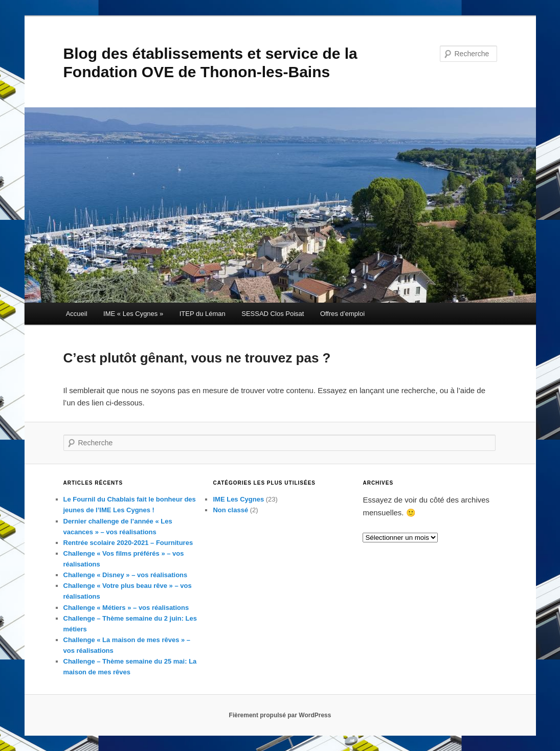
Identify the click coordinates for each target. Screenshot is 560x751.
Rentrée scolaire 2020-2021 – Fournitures (128, 543)
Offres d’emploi (342, 314)
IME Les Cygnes (238, 499)
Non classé (230, 510)
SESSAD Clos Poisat (273, 314)
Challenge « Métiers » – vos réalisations (126, 608)
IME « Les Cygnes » (133, 314)
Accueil (77, 314)
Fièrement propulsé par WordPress (280, 715)
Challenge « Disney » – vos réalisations (126, 575)
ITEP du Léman (203, 314)
